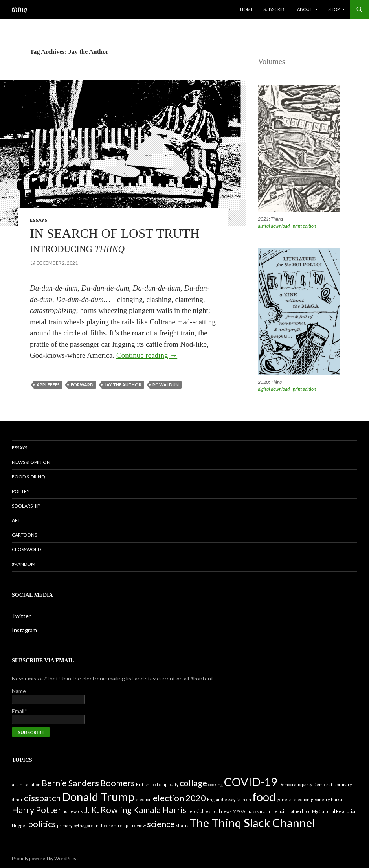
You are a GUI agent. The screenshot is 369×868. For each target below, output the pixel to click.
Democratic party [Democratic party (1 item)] (295, 784)
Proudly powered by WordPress (45, 858)
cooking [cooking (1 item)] (216, 784)
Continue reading (147, 355)
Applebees (48, 385)
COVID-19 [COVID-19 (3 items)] (251, 782)
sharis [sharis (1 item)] (182, 825)
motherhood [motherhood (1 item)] (299, 811)
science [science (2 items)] (161, 824)
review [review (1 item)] (139, 825)
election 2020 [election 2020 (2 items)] (179, 798)
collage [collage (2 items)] (193, 783)
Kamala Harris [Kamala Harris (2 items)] (160, 810)
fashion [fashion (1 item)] (244, 799)
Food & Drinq (28, 477)
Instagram (24, 630)
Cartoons (24, 535)
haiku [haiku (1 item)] (337, 799)
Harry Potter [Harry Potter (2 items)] (37, 810)
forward (82, 385)
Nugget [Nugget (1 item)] (19, 825)
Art (16, 520)
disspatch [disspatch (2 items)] (42, 798)
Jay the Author (123, 385)
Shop (334, 9)
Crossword (26, 549)
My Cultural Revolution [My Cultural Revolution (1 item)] (334, 811)
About (305, 9)
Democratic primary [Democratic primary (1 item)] (332, 784)
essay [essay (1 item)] (230, 799)
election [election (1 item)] (144, 799)
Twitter (21, 616)
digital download (274, 226)
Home (247, 9)
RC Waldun (166, 385)
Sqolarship (26, 506)
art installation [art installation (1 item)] (26, 784)
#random (24, 564)
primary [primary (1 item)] (65, 825)
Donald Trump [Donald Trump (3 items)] (98, 797)
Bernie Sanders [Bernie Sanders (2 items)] (70, 783)
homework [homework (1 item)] (73, 811)
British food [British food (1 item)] (147, 784)
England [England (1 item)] (215, 799)
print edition (304, 226)
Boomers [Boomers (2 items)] (117, 783)
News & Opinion (31, 462)
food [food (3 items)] (264, 797)
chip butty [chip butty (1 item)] (169, 784)
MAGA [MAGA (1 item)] (239, 811)
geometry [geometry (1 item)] (320, 799)
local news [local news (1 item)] (221, 811)
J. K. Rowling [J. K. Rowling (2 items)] (108, 810)
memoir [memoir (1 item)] (279, 811)
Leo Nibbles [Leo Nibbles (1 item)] (199, 811)
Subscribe (275, 9)
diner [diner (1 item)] (17, 799)
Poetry (21, 491)
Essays (39, 220)
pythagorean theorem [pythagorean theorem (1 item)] (95, 825)
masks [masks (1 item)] (252, 811)
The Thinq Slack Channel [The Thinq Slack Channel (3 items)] (252, 823)
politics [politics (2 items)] (42, 824)
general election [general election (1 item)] (293, 799)
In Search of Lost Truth (115, 240)
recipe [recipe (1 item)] (124, 825)
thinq (19, 9)
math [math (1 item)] (265, 811)
